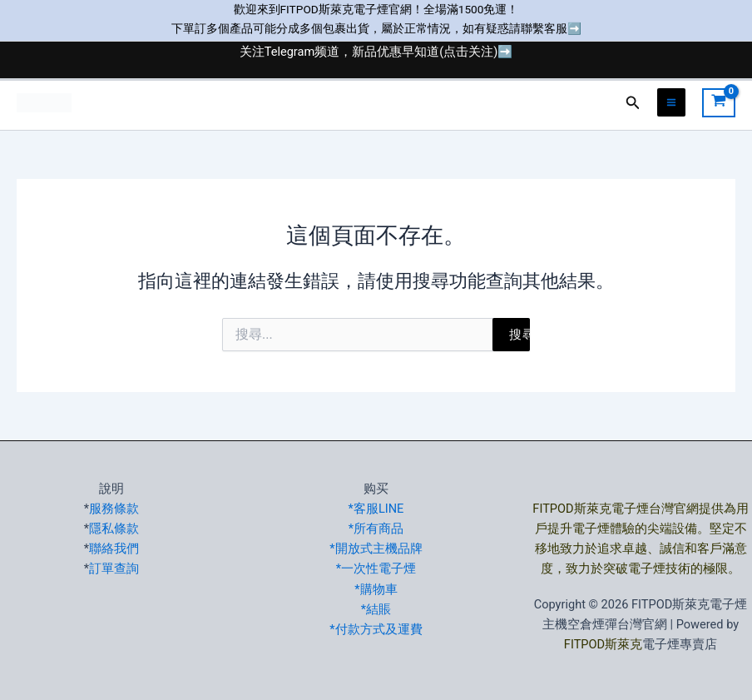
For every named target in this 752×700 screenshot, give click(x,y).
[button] (633, 103)
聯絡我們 (114, 549)
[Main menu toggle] (671, 102)
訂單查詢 (114, 568)
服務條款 (114, 509)
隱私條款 (114, 529)
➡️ (574, 28)
